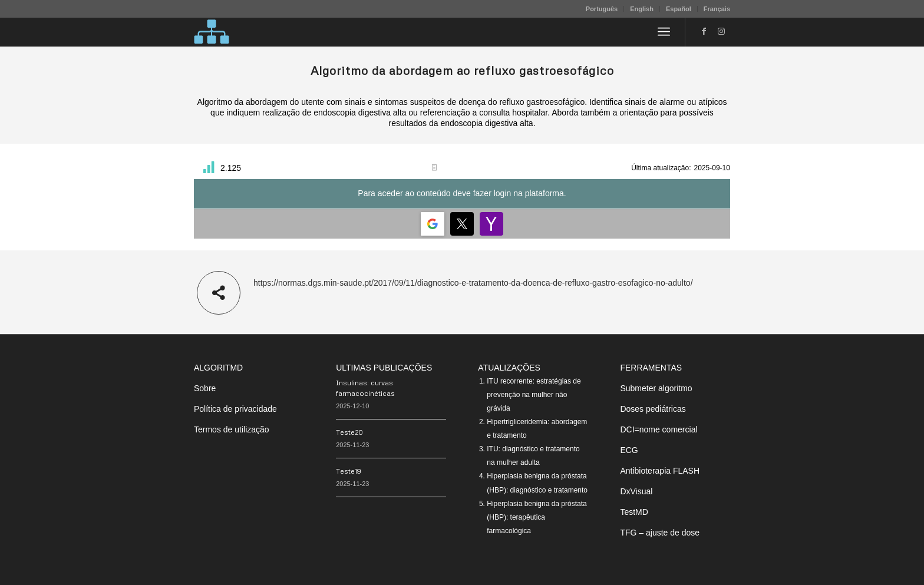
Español (679, 9)
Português (602, 9)
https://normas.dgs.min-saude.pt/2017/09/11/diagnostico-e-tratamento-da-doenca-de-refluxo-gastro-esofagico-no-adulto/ (473, 283)
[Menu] (664, 32)
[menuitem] (602, 9)
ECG (629, 450)
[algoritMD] (212, 32)
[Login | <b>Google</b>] (433, 224)
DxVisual (636, 491)
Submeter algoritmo (656, 388)
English (642, 9)
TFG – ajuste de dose (660, 533)
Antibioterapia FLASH (660, 471)
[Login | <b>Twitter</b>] (462, 224)
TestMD (634, 512)
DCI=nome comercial (659, 429)
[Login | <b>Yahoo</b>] (491, 224)
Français (717, 9)
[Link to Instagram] (721, 31)
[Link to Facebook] (704, 31)
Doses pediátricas (653, 409)
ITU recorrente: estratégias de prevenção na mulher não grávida (534, 395)
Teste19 (349, 471)
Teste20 (349, 432)
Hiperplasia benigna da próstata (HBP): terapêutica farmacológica (537, 517)
